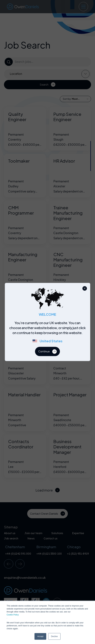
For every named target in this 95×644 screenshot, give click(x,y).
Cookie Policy (13, 615)
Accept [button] (40, 636)
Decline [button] (54, 636)
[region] (49, 334)
